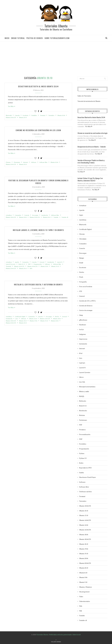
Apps (81, 214)
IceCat (81, 329)
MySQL (82, 396)
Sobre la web (77, 634)
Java (25, 323)
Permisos (82, 429)
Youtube (59, 218)
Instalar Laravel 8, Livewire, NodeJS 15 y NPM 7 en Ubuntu (38, 234)
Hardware (83, 324)
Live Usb (82, 381)
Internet (26, 163)
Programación (40, 268)
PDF (81, 424)
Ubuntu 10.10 (84, 510)
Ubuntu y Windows (86, 586)
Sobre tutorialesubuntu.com (57, 38)
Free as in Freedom (86, 286)
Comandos (19, 216)
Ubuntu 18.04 (10, 325)
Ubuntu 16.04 (43, 323)
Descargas (37, 216)
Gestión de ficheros (86, 305)
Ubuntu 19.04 (46, 325)
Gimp (81, 315)
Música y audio (84, 391)
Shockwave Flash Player (87, 477)
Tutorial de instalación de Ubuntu (89, 101)
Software (35, 163)
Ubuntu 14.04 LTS (85, 520)
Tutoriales (54, 116)
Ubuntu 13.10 (84, 515)
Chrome (8, 163)
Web (32, 272)
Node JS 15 (23, 268)
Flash (81, 276)
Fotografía (83, 281)
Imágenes (83, 334)
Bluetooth (9, 116)
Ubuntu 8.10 (83, 572)
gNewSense (83, 319)
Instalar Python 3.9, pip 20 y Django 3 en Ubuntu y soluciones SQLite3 (92, 179)
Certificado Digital (21, 321)
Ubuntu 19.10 (58, 270)
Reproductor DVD (85, 467)
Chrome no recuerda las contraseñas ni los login (38, 131)
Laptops (82, 362)
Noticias (82, 415)
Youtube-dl (9, 221)
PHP (31, 268)
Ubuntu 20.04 (10, 118)
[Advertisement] (57, 59)
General (44, 266)
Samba (81, 472)
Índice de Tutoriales (84, 96)
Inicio (7, 38)
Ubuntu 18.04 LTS (11, 218)
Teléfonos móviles (85, 491)
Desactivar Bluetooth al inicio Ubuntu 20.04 (38, 86)
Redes (81, 462)
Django (82, 257)
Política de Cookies (35, 38)
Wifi (80, 610)
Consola (18, 116)
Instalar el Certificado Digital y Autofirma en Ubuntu (38, 289)
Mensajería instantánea (87, 386)
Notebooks (83, 410)
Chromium (17, 163)
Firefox (60, 321)
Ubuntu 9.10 (83, 582)
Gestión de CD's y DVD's (87, 300)
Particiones (83, 420)
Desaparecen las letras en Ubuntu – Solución (90, 147)
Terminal (45, 116)
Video (81, 596)
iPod (81, 353)
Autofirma (9, 321)
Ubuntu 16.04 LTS (20, 270)
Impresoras (83, 339)
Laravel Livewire (11, 268)
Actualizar (9, 216)
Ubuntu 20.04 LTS (22, 118)
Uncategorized (84, 591)
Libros (81, 377)
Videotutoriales (85, 601)
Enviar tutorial (18, 38)
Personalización (85, 434)
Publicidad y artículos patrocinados (60, 634)
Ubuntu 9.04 (83, 577)
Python (82, 453)
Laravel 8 (63, 266)
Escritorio (27, 116)
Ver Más (12, 106)
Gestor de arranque (86, 310)
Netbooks (83, 400)
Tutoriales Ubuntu (56, 26)
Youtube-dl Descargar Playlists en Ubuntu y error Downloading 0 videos (38, 183)
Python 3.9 (83, 458)
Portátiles (36, 116)
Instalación (47, 216)
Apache (18, 266)
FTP (81, 291)
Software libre (45, 163)
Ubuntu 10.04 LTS (85, 505)
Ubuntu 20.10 (35, 118)
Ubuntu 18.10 (47, 270)
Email (81, 262)
